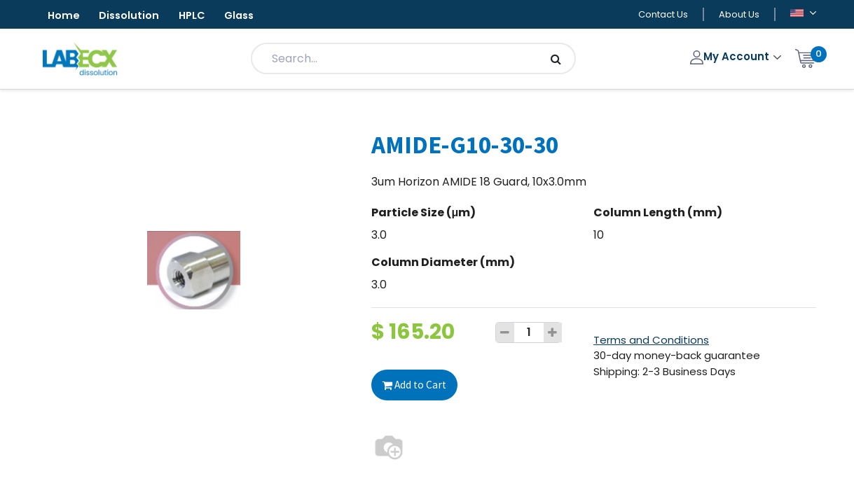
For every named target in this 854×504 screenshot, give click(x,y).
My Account (731, 58)
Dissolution (138, 16)
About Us (739, 15)
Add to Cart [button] (416, 386)
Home (67, 16)
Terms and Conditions (651, 341)
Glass (262, 16)
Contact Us (663, 15)
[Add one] (553, 334)
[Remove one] (505, 334)
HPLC (208, 16)
